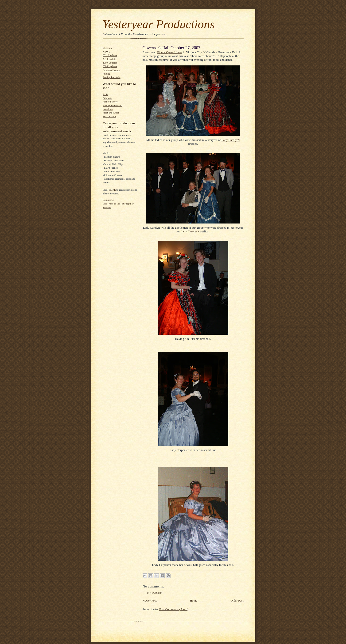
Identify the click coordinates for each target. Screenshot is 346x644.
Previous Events (111, 70)
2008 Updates (110, 66)
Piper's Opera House (170, 52)
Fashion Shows (111, 102)
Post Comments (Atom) (174, 609)
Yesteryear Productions (159, 24)
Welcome (108, 48)
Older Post (237, 600)
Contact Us (109, 200)
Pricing (106, 74)
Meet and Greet (111, 113)
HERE (112, 190)
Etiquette (107, 98)
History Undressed (112, 105)
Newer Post (150, 600)
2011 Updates (110, 55)
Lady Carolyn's (231, 140)
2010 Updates (110, 59)
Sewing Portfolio (112, 77)
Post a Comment (155, 593)
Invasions (108, 109)
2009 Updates (110, 63)
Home (194, 600)
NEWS (106, 52)
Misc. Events (109, 116)
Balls (105, 94)
